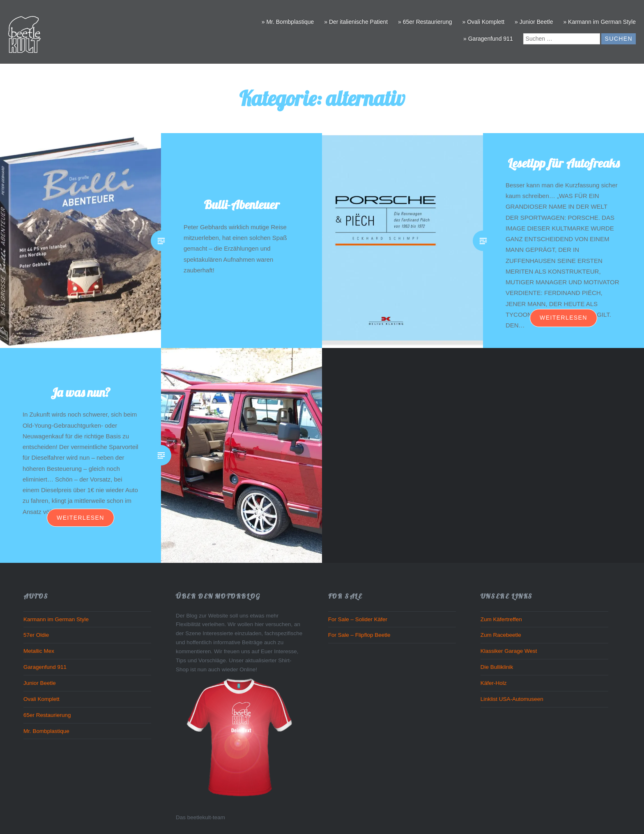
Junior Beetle (40, 683)
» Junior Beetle (534, 22)
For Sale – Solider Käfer (358, 619)
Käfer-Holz (494, 683)
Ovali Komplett (41, 699)
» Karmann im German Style (599, 22)
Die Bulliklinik (497, 667)
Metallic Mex (39, 651)
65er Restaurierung (47, 715)
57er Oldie (36, 635)
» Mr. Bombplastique (288, 22)
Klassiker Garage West (509, 651)
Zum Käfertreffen (501, 619)
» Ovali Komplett (483, 22)
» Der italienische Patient (356, 22)
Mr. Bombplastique (46, 731)
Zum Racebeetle (501, 635)
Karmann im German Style (56, 619)
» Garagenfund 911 (488, 39)
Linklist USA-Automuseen (512, 699)
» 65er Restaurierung (425, 22)
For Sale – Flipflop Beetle (359, 635)
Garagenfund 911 (45, 667)
